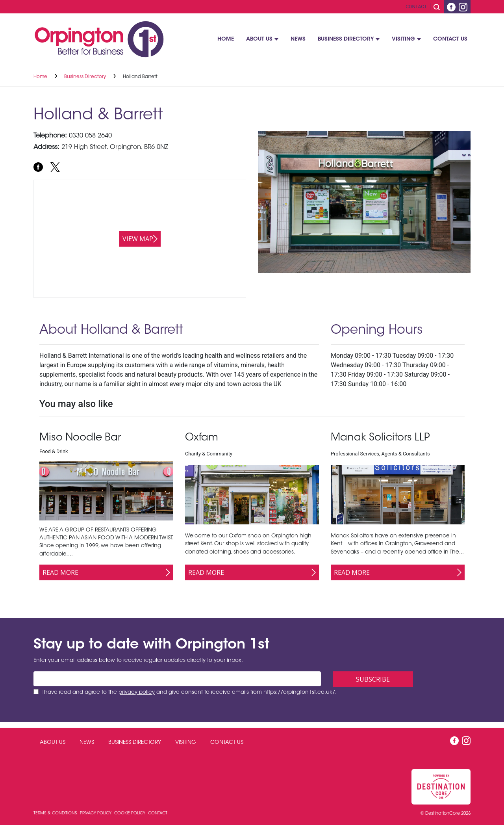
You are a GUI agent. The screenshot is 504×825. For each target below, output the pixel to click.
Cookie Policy (130, 813)
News (298, 39)
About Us (259, 39)
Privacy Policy (96, 813)
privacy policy (137, 693)
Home (226, 39)
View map (138, 239)
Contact (416, 7)
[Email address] (177, 679)
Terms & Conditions (56, 813)
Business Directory (346, 39)
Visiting (403, 39)
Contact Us (450, 39)
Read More (60, 572)
